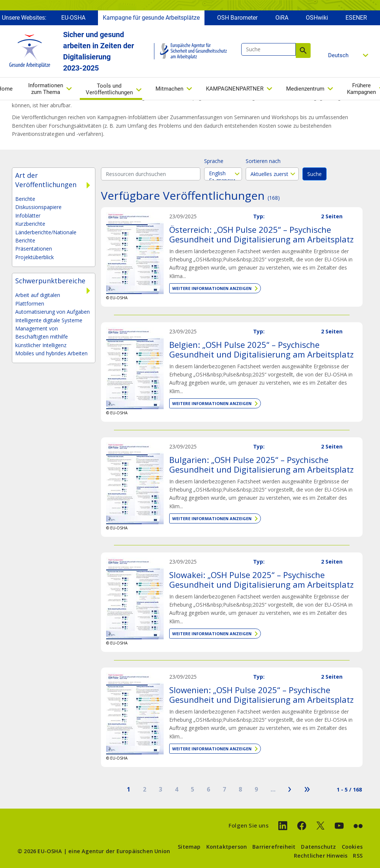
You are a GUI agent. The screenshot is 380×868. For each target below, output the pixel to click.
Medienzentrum (305, 89)
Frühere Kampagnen (361, 89)
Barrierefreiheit (274, 847)
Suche (303, 50)
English (223, 173)
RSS (358, 856)
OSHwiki (317, 18)
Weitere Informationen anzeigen (212, 288)
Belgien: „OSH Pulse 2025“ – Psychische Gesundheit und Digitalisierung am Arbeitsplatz (261, 349)
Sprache (214, 161)
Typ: (259, 216)
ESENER (356, 18)
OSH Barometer (237, 18)
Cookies (352, 847)
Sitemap (189, 847)
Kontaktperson (227, 847)
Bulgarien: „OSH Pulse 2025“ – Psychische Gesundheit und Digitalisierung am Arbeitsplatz (261, 464)
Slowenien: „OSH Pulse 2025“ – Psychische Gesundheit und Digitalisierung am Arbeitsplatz (261, 695)
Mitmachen (169, 89)
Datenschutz (318, 847)
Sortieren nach (263, 161)
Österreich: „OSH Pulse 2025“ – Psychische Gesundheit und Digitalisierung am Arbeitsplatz (261, 234)
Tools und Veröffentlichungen (109, 89)
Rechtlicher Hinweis (321, 856)
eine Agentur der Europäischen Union (119, 851)
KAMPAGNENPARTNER (235, 89)
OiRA (282, 18)
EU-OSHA (73, 18)
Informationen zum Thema (46, 89)
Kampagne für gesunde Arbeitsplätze (151, 18)
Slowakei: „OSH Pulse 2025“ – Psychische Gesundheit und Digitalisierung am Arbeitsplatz (261, 580)
